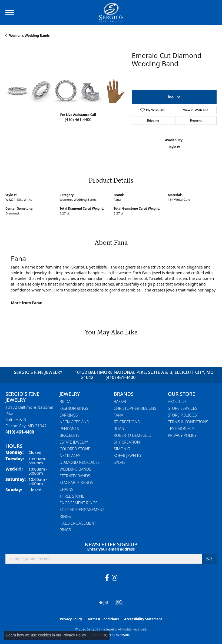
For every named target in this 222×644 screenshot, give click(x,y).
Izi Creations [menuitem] (127, 422)
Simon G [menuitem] (122, 449)
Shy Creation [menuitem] (127, 442)
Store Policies (182, 415)
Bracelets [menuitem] (69, 435)
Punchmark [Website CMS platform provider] (121, 635)
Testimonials (181, 429)
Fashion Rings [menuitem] (74, 408)
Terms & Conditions (188, 422)
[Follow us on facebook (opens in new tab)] (107, 578)
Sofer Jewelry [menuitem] (128, 456)
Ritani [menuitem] (120, 429)
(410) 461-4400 (78, 120)
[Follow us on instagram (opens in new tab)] (115, 578)
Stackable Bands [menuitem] (76, 483)
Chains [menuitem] (66, 489)
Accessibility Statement (143, 619)
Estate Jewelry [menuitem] (74, 442)
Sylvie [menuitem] (120, 462)
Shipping (153, 120)
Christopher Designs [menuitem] (135, 408)
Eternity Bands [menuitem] (75, 476)
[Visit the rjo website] (119, 603)
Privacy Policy (182, 435)
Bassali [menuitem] (121, 402)
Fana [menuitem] (119, 415)
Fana (117, 199)
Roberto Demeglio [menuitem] (133, 435)
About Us (177, 402)
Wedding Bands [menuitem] (75, 469)
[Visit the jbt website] (104, 603)
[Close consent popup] (105, 635)
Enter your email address (111, 549)
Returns (196, 120)
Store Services (183, 408)
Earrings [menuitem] (69, 415)
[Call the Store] (20, 432)
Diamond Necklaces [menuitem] (79, 462)
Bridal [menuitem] (66, 402)
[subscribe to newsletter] (209, 559)
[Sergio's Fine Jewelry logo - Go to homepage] (111, 12)
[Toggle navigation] (10, 12)
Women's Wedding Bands (29, 36)
